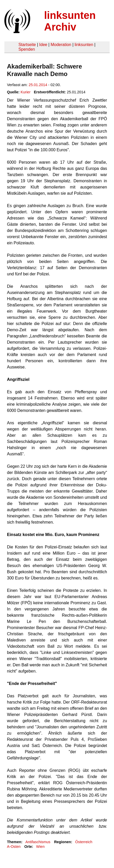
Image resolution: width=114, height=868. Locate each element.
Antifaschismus (38, 842)
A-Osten (14, 847)
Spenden (27, 49)
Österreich (84, 842)
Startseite (27, 45)
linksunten (84, 45)
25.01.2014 (38, 85)
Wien (40, 847)
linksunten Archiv (70, 21)
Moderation (61, 45)
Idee (43, 45)
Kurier (26, 92)
